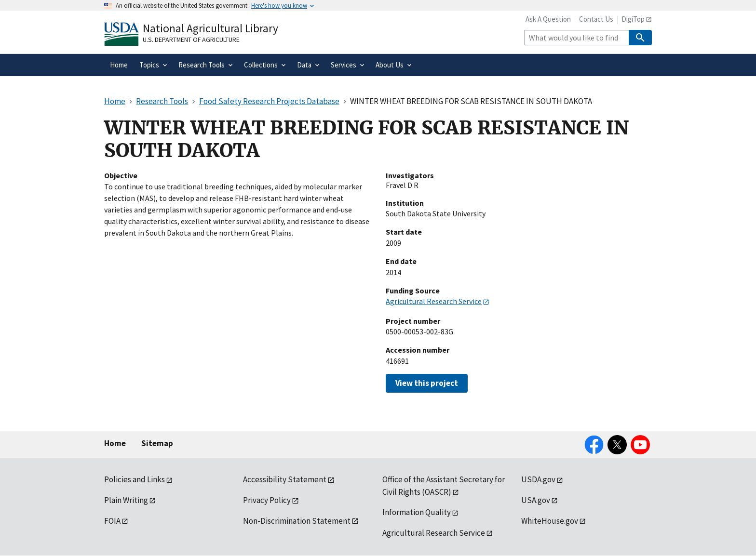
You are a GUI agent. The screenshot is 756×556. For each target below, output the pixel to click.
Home (115, 443)
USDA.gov (538, 479)
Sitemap (157, 443)
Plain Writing (126, 500)
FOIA (112, 521)
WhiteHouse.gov (550, 521)
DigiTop (633, 19)
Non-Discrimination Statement (297, 521)
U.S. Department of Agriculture (191, 40)
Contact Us (596, 19)
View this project (427, 383)
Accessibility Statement (285, 479)
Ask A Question (548, 19)
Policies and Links (135, 479)
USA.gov (536, 500)
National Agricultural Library (210, 28)
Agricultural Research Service (434, 301)
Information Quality (417, 512)
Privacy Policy (267, 500)
